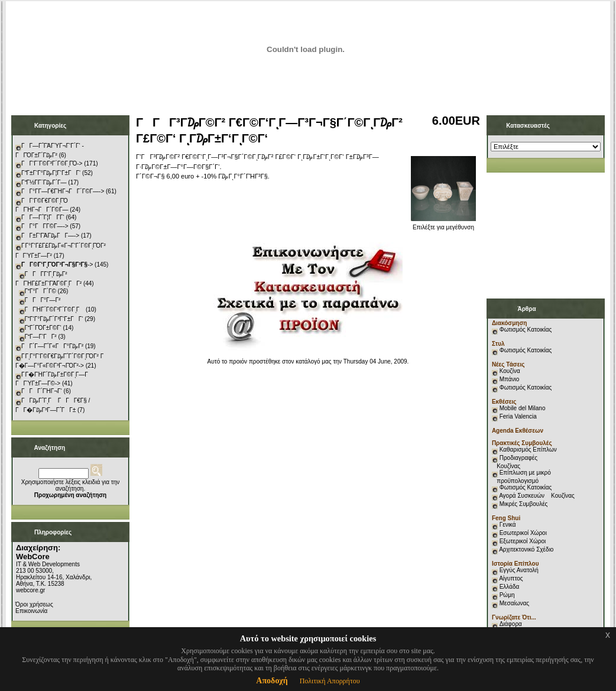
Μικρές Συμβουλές (524, 504)
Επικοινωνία (31, 611)
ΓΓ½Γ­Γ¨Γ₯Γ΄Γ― (44, 182)
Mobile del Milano (523, 408)
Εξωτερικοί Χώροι (523, 541)
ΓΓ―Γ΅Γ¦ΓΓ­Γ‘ (43, 217)
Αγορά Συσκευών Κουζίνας (537, 496)
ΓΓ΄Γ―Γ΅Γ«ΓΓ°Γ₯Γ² (52, 346)
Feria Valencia (518, 416)
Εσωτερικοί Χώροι (523, 533)
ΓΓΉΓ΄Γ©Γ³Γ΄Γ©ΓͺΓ (55, 309)
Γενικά (508, 525)
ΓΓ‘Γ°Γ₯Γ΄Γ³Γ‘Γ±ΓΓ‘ (54, 319)
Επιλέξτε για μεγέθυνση (443, 225)
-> (57, 265)
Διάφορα (511, 624)
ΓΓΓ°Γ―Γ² (43, 300)
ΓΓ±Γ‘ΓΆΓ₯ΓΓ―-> (50, 236)
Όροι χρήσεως (34, 604)
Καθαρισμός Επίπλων (527, 450)
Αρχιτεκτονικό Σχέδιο (526, 549)
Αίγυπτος (511, 578)
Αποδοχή (272, 681)
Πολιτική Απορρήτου (330, 681)
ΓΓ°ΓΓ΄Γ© (40, 291)
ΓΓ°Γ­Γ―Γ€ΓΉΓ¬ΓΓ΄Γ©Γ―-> (63, 191)
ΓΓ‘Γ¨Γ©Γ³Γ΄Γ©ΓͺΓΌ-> (52, 163)
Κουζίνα (510, 371)
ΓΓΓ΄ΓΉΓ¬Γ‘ (42, 391)
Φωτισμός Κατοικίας (526, 330)
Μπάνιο (510, 379)
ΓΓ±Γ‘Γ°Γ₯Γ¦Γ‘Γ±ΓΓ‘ (51, 173)
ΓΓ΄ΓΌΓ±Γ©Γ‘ (43, 328)
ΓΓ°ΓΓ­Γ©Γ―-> (45, 226)
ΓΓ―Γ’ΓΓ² (41, 337)
